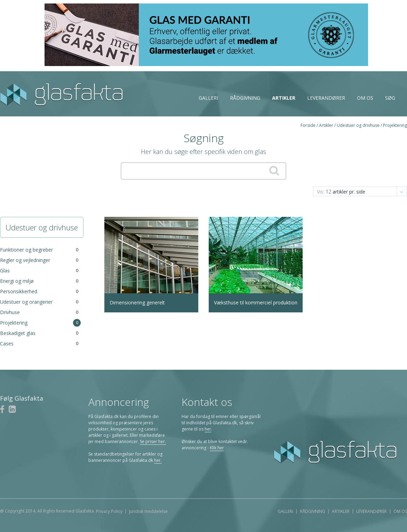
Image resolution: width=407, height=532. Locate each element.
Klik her (217, 448)
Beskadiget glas (18, 333)
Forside (308, 125)
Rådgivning (245, 98)
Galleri (208, 98)
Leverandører (326, 98)
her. (158, 460)
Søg (390, 98)
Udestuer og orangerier (26, 302)
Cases (7, 343)
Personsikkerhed (19, 291)
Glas (5, 271)
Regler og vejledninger (25, 260)
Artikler (284, 98)
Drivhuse (10, 312)
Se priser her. (153, 441)
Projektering (395, 125)
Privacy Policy (109, 511)
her (208, 429)
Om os (365, 98)
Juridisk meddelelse (148, 511)
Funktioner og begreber (26, 250)
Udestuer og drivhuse (358, 125)
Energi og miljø (17, 281)
